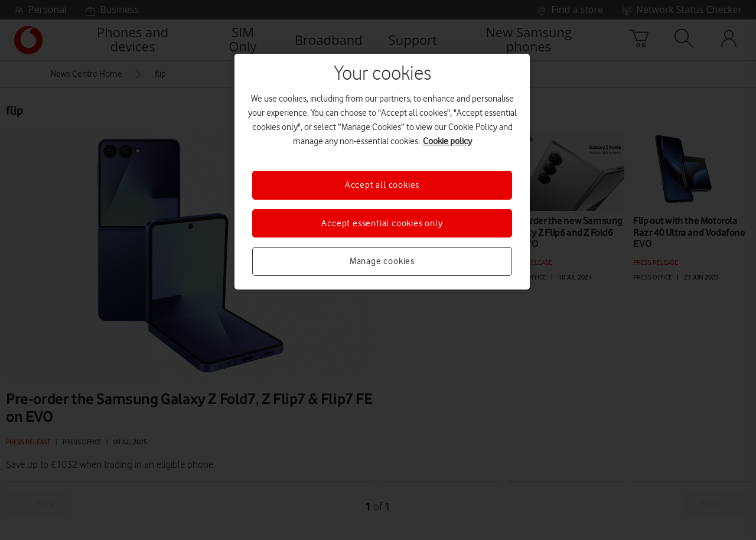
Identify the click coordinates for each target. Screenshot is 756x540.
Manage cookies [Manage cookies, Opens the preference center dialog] (382, 261)
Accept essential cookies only (382, 223)
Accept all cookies (382, 185)
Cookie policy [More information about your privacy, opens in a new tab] (447, 141)
